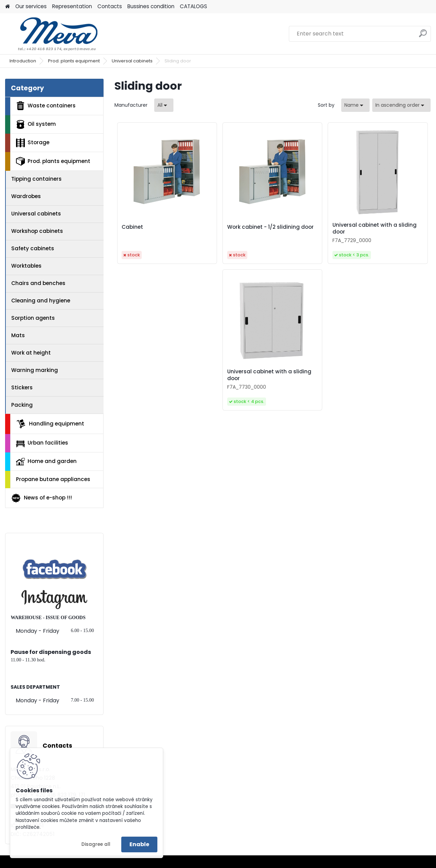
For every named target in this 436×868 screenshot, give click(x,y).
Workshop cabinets (37, 231)
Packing (22, 405)
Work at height (31, 353)
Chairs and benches (38, 283)
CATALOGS (193, 6)
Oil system (36, 124)
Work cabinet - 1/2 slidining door (270, 227)
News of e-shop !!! (41, 498)
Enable (139, 844)
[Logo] (52, 34)
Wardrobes (26, 196)
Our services (31, 6)
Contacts (110, 6)
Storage (33, 143)
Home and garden (46, 461)
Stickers (22, 387)
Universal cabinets (132, 61)
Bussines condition (151, 6)
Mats (18, 335)
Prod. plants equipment (74, 61)
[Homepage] (7, 7)
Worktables (26, 266)
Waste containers (46, 106)
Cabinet (132, 227)
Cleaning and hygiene (41, 301)
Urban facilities (42, 443)
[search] (423, 36)
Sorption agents (33, 318)
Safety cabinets (33, 248)
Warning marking (35, 370)
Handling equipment (50, 424)
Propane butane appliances (53, 479)
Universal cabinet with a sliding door (375, 228)
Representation (72, 6)
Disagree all (96, 844)
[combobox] (355, 105)
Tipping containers (36, 179)
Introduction (23, 61)
